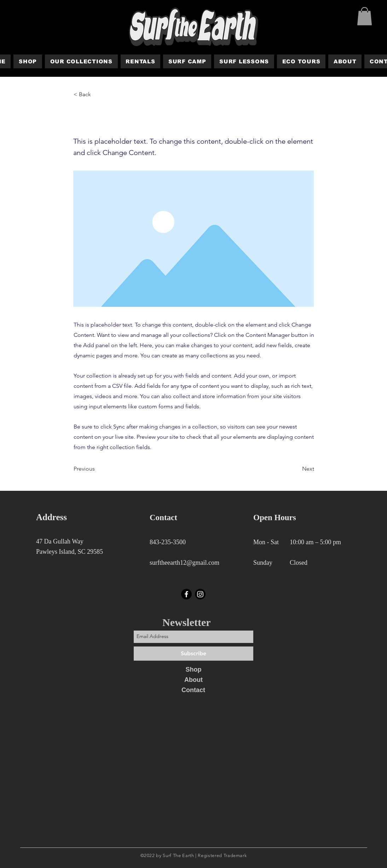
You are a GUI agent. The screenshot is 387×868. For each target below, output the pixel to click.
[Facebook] (186, 594)
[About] (193, 680)
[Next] (296, 469)
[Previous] (97, 469)
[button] (365, 16)
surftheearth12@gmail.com (184, 563)
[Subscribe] (193, 654)
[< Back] (97, 94)
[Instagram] (200, 594)
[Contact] (193, 690)
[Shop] (193, 670)
